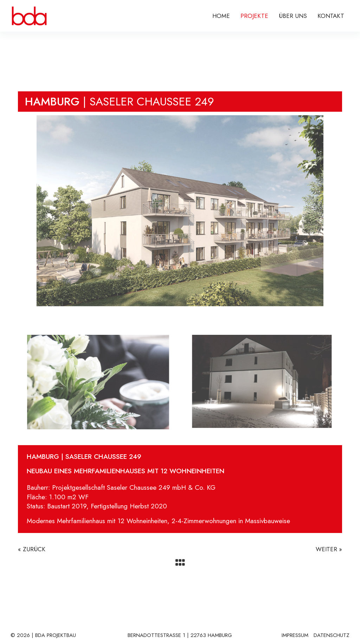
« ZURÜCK (32, 549)
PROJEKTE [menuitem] (254, 16)
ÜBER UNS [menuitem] (293, 16)
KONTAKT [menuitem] (331, 16)
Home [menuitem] (221, 16)
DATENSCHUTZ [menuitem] (332, 636)
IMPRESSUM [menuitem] (295, 636)
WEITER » (329, 549)
